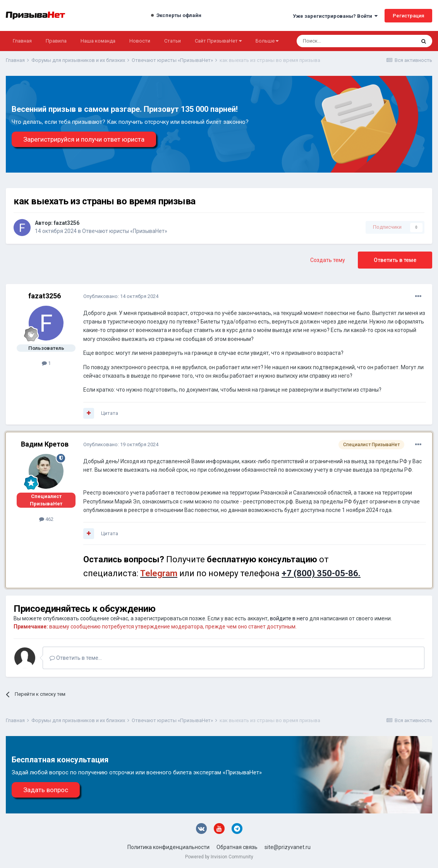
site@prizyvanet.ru (288, 847)
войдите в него (289, 618)
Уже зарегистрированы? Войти (335, 16)
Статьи (173, 41)
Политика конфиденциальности (168, 847)
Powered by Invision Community (219, 857)
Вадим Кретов (45, 444)
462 (46, 519)
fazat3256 (67, 223)
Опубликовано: (121, 296)
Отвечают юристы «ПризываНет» (125, 231)
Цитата (110, 413)
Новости (140, 41)
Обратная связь (237, 847)
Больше (267, 41)
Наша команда (98, 41)
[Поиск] (335, 41)
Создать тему (328, 260)
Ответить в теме (395, 260)
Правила (56, 41)
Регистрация (408, 16)
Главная (22, 41)
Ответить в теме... (76, 658)
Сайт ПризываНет (218, 41)
